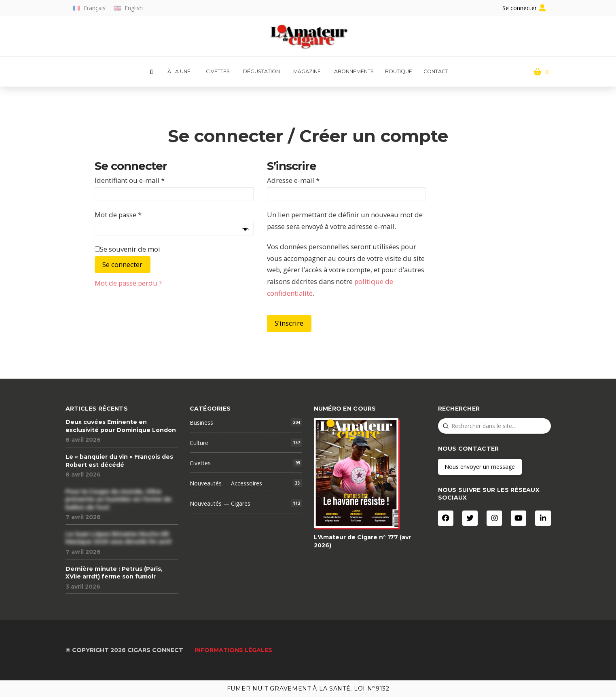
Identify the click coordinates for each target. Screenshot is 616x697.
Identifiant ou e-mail (130, 180)
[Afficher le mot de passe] (245, 230)
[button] (151, 72)
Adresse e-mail (293, 180)
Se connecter (122, 264)
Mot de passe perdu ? (128, 283)
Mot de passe (118, 215)
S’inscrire (289, 323)
